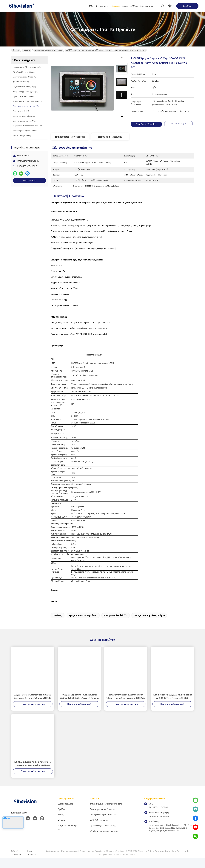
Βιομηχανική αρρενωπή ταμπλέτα (48, 50)
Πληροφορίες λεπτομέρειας (70, 137)
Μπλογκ (134, 6)
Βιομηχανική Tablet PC (115, 626)
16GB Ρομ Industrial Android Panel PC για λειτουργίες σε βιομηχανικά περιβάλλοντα (33, 774)
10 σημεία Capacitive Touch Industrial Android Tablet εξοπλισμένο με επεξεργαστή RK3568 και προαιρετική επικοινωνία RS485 (79, 707)
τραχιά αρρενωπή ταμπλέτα (83, 626)
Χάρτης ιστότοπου (32, 863)
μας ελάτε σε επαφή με (147, 6)
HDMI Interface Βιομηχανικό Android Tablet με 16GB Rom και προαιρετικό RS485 (172, 707)
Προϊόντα (116, 6)
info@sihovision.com (28, 161)
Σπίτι (92, 6)
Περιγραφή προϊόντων (110, 137)
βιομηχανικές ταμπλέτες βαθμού (149, 626)
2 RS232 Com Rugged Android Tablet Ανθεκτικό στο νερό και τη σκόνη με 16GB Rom (126, 707)
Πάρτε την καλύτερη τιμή (146, 124)
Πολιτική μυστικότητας (16, 863)
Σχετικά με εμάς (103, 6)
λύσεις (125, 6)
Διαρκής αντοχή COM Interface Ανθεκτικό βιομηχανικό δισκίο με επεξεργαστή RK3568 (33, 707)
